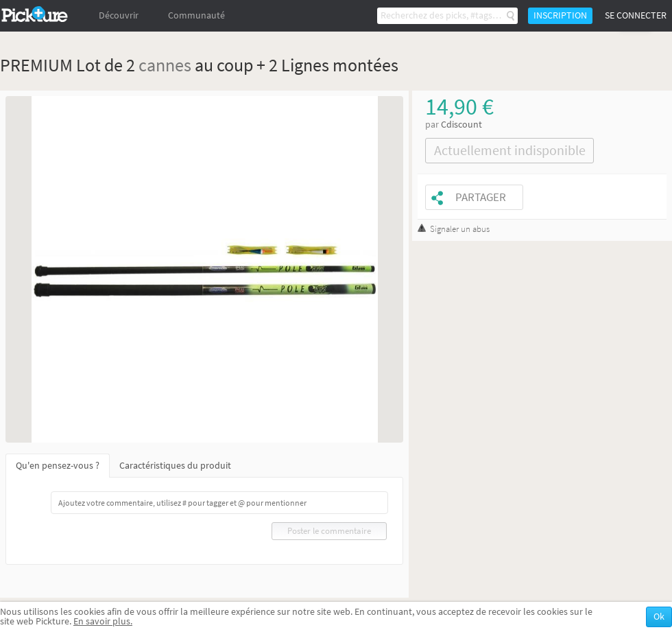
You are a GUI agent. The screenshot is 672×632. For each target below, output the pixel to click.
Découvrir (119, 15)
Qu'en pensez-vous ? (58, 466)
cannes (165, 65)
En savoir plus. (103, 621)
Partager (481, 197)
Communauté (196, 15)
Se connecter (636, 15)
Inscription (560, 15)
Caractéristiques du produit (175, 466)
